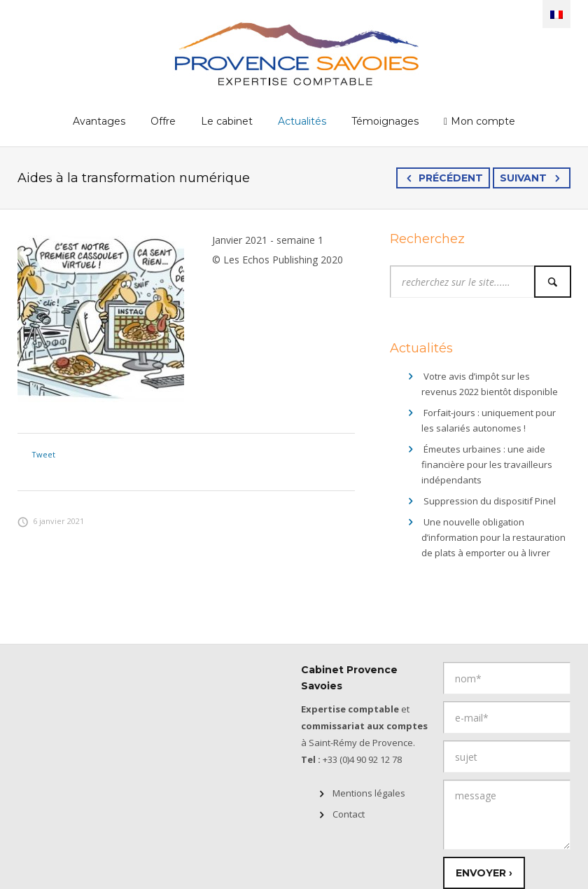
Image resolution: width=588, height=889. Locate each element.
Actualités (302, 121)
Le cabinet (227, 121)
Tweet (43, 454)
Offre (163, 121)
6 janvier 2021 (51, 521)
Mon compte (483, 121)
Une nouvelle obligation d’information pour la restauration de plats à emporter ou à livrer (493, 537)
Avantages (99, 121)
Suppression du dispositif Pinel (490, 501)
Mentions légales (369, 793)
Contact (349, 814)
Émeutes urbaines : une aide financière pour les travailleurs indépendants (487, 464)
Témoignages (385, 121)
